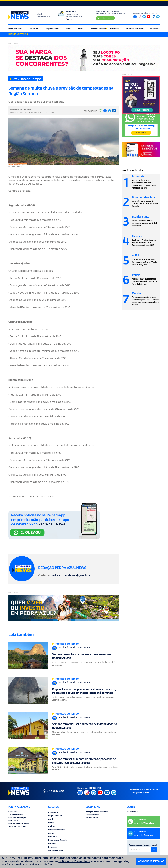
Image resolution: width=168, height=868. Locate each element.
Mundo (51, 833)
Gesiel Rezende (92, 815)
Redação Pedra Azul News (97, 812)
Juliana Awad (92, 817)
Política (52, 826)
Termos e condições (17, 826)
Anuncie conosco (16, 815)
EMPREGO (115, 29)
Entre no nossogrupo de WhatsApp (141, 821)
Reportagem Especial (58, 840)
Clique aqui (104, 18)
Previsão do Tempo (57, 830)
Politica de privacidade (18, 823)
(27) (54, 791)
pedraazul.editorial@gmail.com (71, 575)
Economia (53, 836)
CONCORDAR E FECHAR (151, 861)
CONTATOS (155, 29)
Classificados (133, 812)
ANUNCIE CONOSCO (135, 29)
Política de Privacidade (74, 861)
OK (154, 850)
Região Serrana (53, 29)
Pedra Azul (35, 29)
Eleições (52, 843)
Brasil (69, 29)
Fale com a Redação (17, 817)
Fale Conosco (14, 820)
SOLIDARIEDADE (56, 850)
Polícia (81, 29)
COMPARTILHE (90, 111)
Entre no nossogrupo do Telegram (140, 833)
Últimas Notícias (16, 29)
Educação (52, 847)
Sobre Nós (13, 812)
